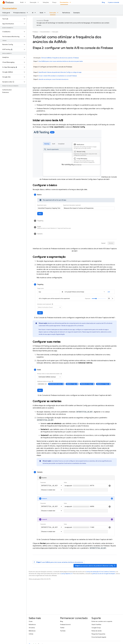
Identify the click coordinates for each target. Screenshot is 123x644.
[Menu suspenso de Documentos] (71, 2)
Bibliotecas (32, 631)
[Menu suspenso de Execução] (39, 2)
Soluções (46, 2)
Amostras (32, 628)
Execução (33, 2)
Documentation (10, 8)
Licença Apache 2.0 (67, 574)
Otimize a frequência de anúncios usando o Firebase (60, 58)
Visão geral (6, 13)
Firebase (35, 32)
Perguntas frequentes (98, 634)
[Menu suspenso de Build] (26, 2)
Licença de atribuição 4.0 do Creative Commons (100, 572)
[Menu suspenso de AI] (36, 13)
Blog (103, 2)
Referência (66, 13)
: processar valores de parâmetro (95, 566)
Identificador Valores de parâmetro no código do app (60, 72)
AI (33, 13)
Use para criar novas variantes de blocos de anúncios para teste (61, 61)
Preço (54, 2)
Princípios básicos (19, 13)
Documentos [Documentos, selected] (64, 2)
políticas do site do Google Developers (104, 574)
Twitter (62, 628)
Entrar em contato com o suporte (102, 621)
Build (22, 2)
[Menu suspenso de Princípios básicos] (28, 13)
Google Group (96, 628)
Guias (31, 621)
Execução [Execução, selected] (53, 13)
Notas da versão (97, 631)
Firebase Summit (65, 624)
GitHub (31, 634)
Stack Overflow (96, 624)
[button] (12, 19)
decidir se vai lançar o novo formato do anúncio (54, 79)
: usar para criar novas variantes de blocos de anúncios (58, 562)
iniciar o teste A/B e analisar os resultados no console (58, 76)
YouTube (63, 631)
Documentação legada (99, 637)
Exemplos (77, 13)
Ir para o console (114, 2)
